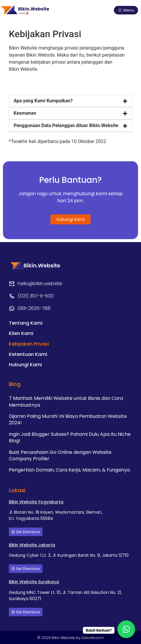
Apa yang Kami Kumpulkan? (43, 101)
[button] (70, 101)
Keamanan (25, 113)
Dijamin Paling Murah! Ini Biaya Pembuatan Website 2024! (68, 419)
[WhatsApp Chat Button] (126, 629)
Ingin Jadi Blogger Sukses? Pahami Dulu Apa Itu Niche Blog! (70, 437)
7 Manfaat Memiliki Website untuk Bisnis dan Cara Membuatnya (66, 401)
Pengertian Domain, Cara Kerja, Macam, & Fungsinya (69, 470)
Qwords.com (93, 638)
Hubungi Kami (25, 365)
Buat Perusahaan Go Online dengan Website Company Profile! (60, 455)
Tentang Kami (26, 323)
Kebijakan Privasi (29, 344)
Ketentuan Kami (28, 354)
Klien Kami (21, 333)
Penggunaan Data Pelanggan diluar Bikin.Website (66, 125)
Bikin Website (64, 638)
